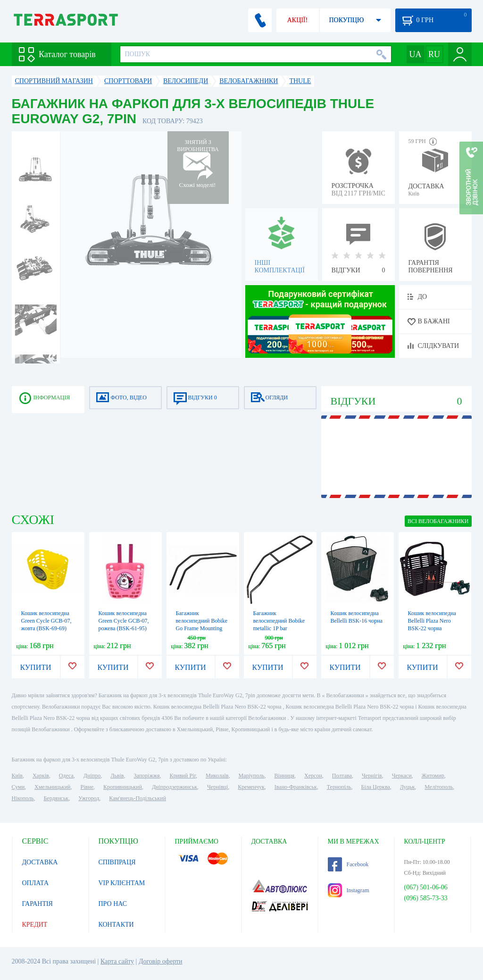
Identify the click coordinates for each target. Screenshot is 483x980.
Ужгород (89, 798)
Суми (18, 787)
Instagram (349, 890)
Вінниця (285, 776)
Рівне (87, 787)
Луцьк (408, 787)
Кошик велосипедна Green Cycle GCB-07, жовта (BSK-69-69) (46, 621)
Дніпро (92, 776)
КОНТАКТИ (116, 925)
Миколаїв (217, 776)
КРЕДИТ (35, 925)
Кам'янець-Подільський (137, 798)
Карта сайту (117, 961)
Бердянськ (56, 798)
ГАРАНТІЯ (37, 904)
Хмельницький (52, 787)
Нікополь (23, 798)
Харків (41, 776)
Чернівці (217, 787)
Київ (17, 776)
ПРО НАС (113, 904)
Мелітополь (439, 787)
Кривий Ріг (183, 776)
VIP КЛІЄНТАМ (122, 883)
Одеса (66, 776)
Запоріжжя (146, 776)
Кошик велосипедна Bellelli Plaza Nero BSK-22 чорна (432, 621)
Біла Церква (376, 787)
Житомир (433, 776)
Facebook (348, 864)
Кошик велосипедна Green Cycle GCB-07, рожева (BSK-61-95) (124, 621)
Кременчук (251, 787)
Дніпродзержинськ (175, 787)
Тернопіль (339, 787)
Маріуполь (252, 776)
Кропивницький (123, 787)
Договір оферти (161, 961)
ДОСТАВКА (40, 862)
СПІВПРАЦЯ (117, 862)
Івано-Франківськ (296, 787)
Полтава (342, 776)
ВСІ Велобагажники (438, 521)
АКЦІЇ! (298, 20)
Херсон (313, 776)
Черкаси (402, 776)
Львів (117, 776)
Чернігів (372, 776)
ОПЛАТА (36, 883)
